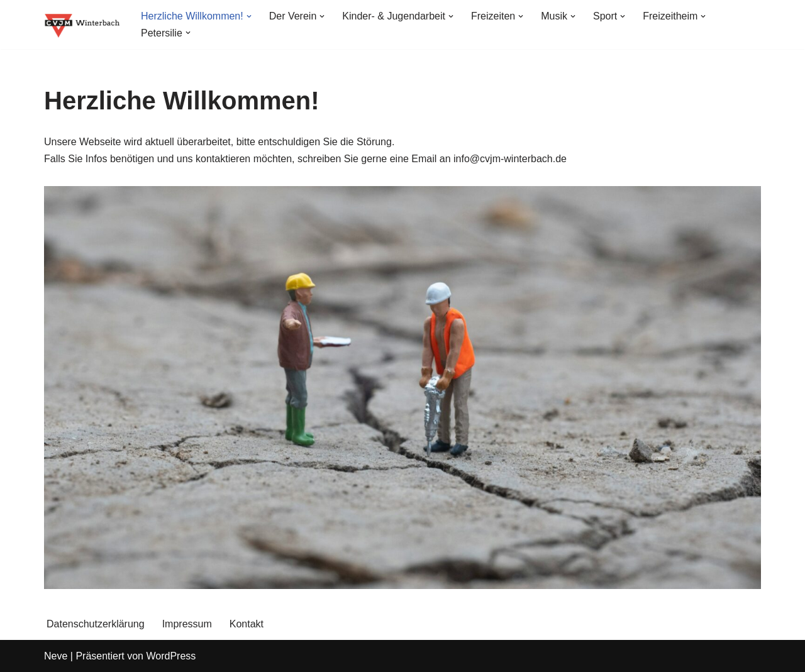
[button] (249, 16)
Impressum (187, 624)
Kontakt (247, 624)
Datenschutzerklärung (96, 624)
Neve (56, 656)
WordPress (171, 656)
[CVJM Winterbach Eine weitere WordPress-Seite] (82, 25)
